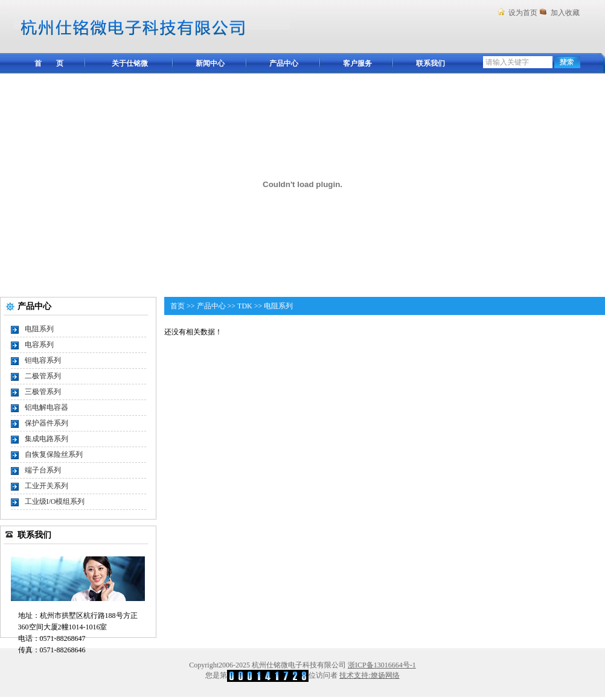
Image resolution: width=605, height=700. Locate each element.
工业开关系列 (46, 486)
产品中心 (211, 306)
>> (191, 306)
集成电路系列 (46, 439)
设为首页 (523, 13)
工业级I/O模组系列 (55, 501)
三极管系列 (43, 392)
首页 (178, 306)
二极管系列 (43, 376)
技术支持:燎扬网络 (369, 675)
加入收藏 (565, 13)
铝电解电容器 (46, 407)
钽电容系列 (43, 360)
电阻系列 (39, 329)
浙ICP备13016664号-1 (382, 665)
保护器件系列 (46, 423)
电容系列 (39, 345)
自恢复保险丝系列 (54, 454)
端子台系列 (43, 470)
